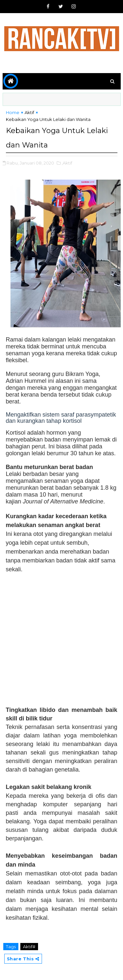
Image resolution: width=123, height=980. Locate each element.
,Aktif (67, 163)
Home (13, 112)
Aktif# (29, 947)
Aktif (29, 112)
